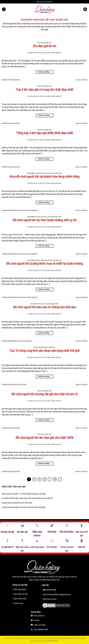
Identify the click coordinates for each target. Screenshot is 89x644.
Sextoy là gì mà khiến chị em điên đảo (17, 503)
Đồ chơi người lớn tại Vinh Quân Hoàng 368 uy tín (45, 220)
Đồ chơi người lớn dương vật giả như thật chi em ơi (44, 394)
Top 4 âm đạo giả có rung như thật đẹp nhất (44, 90)
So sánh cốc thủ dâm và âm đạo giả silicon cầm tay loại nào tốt (27, 498)
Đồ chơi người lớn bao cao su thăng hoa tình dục (44, 307)
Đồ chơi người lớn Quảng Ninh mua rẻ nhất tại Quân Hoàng (45, 264)
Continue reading (45, 72)
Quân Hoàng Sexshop (54, 53)
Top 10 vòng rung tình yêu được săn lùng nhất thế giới (45, 351)
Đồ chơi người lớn (45, 43)
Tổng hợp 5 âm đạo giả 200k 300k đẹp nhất (44, 133)
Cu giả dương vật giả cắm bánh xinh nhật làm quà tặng (23, 507)
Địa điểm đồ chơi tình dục (37, 173)
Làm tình (52, 347)
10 (55, 479)
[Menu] (4, 9)
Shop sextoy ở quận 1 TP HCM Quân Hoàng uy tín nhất (24, 494)
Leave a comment (81, 80)
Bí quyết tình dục (37, 304)
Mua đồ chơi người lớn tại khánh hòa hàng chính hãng (44, 177)
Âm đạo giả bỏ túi (45, 46)
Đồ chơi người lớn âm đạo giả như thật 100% (44, 438)
